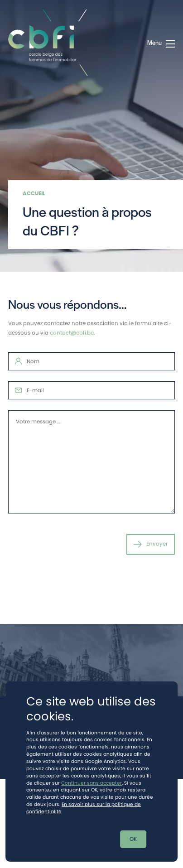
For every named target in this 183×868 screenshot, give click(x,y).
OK (133, 839)
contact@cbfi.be (72, 333)
